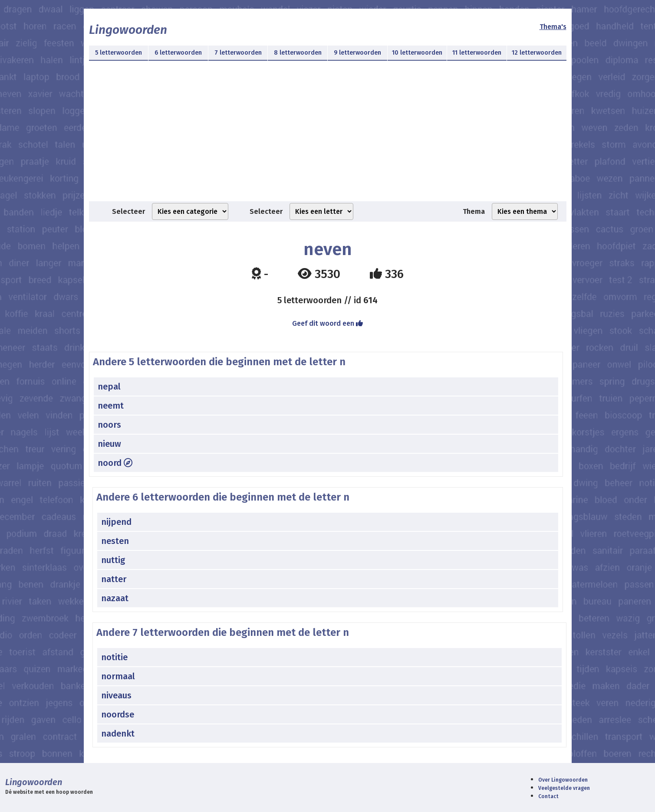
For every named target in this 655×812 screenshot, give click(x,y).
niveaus (116, 695)
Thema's (553, 27)
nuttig (113, 560)
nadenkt (118, 733)
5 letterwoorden (118, 53)
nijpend (116, 522)
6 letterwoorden (178, 53)
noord (115, 463)
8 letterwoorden (298, 53)
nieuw (109, 444)
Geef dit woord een (327, 323)
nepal (109, 386)
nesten (115, 541)
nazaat (115, 598)
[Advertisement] (328, 136)
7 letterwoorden (238, 53)
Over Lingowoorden (563, 780)
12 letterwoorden (537, 53)
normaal (118, 676)
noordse (118, 714)
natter (114, 579)
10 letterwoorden (417, 53)
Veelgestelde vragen (564, 788)
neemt (111, 406)
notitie (114, 657)
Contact (548, 796)
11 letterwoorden (477, 53)
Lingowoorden (128, 30)
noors (109, 425)
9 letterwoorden (357, 53)
